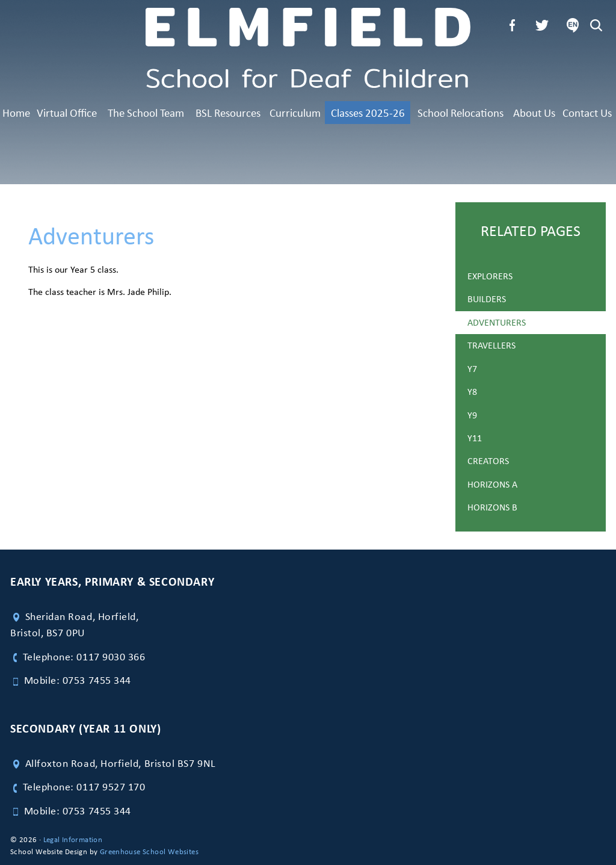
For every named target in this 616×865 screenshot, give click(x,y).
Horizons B (492, 507)
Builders (487, 299)
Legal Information (73, 839)
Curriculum (295, 113)
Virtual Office (67, 113)
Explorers (490, 276)
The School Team (146, 113)
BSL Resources (228, 113)
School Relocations (460, 113)
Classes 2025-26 (368, 113)
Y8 (472, 392)
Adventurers (497, 322)
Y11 (475, 438)
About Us (534, 113)
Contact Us (587, 113)
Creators (488, 461)
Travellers (491, 345)
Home (16, 113)
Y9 (472, 415)
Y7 (472, 369)
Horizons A (492, 484)
